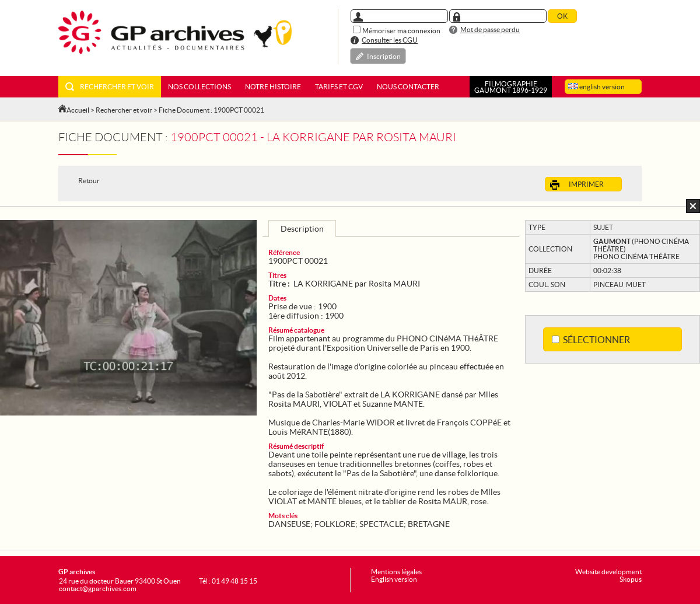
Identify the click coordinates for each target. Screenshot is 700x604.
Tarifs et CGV (339, 87)
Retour (89, 181)
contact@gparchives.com (98, 589)
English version (394, 579)
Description (302, 229)
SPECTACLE (381, 524)
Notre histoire (273, 87)
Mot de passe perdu (490, 29)
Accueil (78, 110)
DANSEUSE (289, 524)
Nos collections (199, 87)
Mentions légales (396, 572)
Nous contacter (408, 87)
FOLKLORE (335, 524)
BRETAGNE (429, 524)
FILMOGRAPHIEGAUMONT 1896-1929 (511, 87)
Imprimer (577, 185)
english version (596, 87)
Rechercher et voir (110, 87)
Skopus (631, 579)
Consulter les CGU (390, 40)
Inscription (384, 56)
